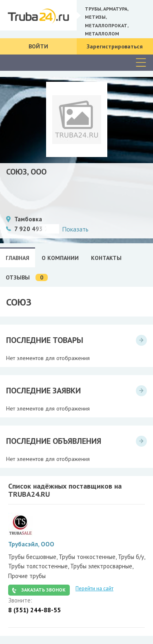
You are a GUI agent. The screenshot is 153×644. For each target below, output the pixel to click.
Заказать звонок (43, 590)
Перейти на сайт (94, 588)
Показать (75, 229)
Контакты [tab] (106, 258)
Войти (38, 46)
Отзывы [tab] (27, 278)
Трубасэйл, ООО (31, 544)
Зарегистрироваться (115, 46)
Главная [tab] (18, 258)
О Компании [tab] (60, 258)
